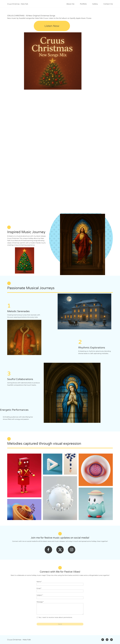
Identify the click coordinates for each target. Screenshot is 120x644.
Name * (39, 582)
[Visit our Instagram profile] (72, 550)
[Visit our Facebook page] (48, 550)
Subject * (40, 595)
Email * (39, 588)
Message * (40, 602)
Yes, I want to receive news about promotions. (56, 617)
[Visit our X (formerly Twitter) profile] (60, 550)
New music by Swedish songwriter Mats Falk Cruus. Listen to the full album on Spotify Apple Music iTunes (49, 18)
